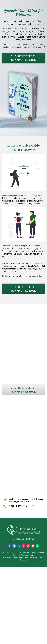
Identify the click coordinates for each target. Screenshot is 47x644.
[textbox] (23, 349)
